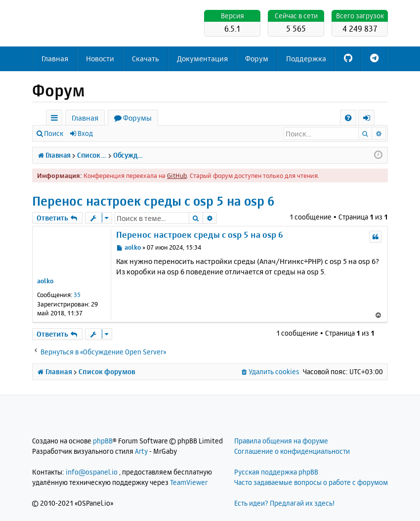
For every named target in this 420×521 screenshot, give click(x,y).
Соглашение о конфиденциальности (292, 451)
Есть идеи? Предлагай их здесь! (284, 503)
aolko (45, 281)
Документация (202, 59)
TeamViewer (189, 482)
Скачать (146, 59)
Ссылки (56, 119)
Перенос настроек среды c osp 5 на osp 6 (153, 201)
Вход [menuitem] (370, 119)
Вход (85, 133)
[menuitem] (348, 118)
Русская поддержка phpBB (276, 472)
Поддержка (306, 59)
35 (77, 295)
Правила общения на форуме (281, 441)
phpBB (103, 441)
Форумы (137, 118)
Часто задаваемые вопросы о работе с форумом (311, 482)
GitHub (177, 175)
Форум (257, 59)
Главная (55, 59)
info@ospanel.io (92, 472)
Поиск (54, 133)
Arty (141, 451)
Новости (100, 59)
